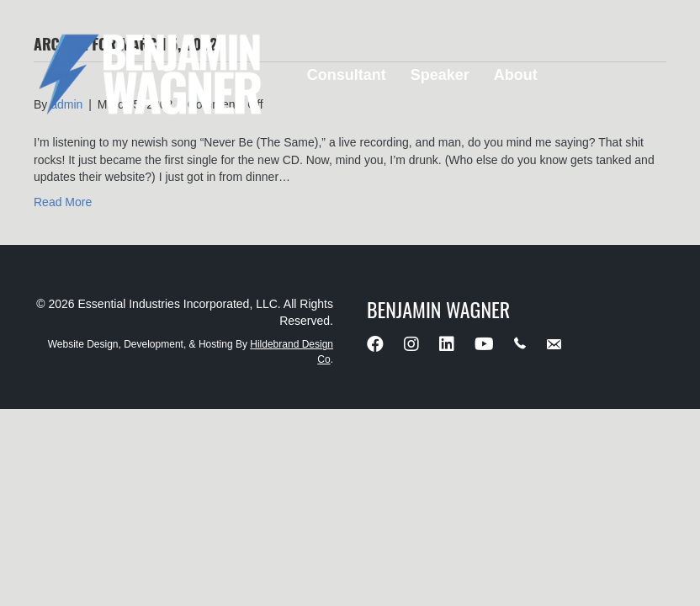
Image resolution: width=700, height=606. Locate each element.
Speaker (440, 75)
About (516, 75)
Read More (63, 202)
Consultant (347, 75)
